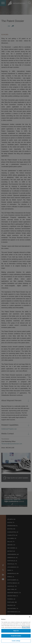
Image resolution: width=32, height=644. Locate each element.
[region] (16, 629)
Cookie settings (16, 641)
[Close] (30, 617)
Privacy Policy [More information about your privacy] (26, 627)
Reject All (16, 631)
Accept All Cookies (16, 636)
